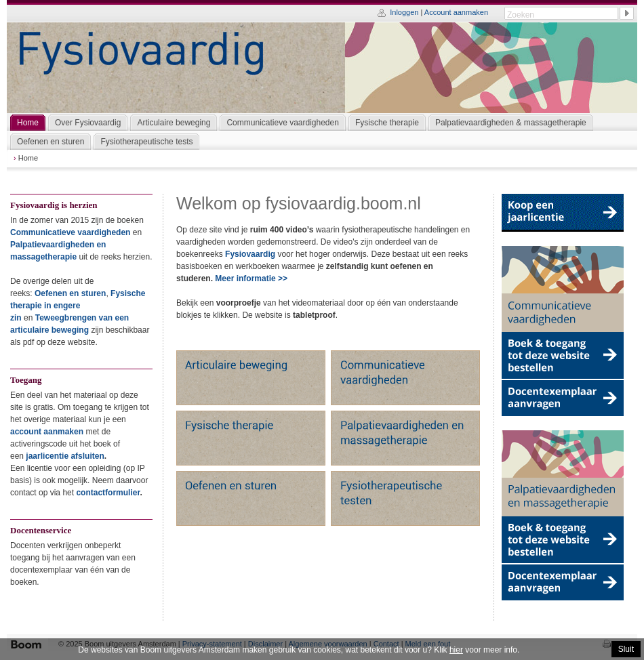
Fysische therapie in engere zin (78, 306)
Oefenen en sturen (70, 293)
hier (456, 650)
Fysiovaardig (250, 254)
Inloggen (404, 12)
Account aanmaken (456, 12)
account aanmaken (47, 432)
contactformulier (108, 493)
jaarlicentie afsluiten (65, 456)
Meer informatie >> (251, 279)
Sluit (626, 649)
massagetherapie (43, 257)
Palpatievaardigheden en (58, 245)
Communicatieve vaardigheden (70, 232)
